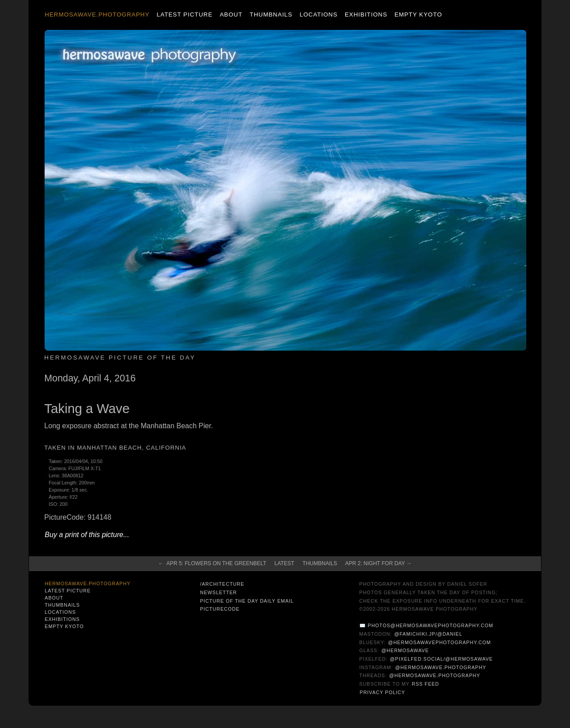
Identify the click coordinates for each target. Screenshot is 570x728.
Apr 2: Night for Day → (378, 563)
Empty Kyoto (418, 14)
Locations (319, 14)
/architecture (222, 584)
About (231, 14)
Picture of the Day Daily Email (247, 601)
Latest (284, 563)
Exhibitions (366, 14)
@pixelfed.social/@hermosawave (441, 659)
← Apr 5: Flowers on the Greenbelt (212, 563)
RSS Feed (425, 684)
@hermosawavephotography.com (440, 642)
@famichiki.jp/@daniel (428, 634)
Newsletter (218, 592)
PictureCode (220, 609)
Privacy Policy (383, 692)
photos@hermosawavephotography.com (431, 625)
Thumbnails (271, 14)
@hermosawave (405, 650)
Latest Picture (184, 14)
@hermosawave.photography (441, 667)
